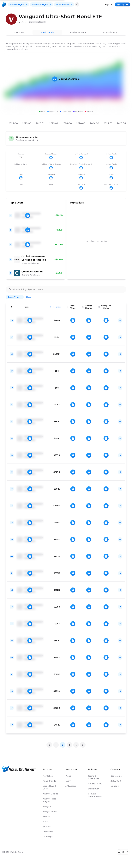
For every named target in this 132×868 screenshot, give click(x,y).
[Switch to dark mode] (127, 852)
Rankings (48, 837)
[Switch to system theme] (119, 852)
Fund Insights (19, 4)
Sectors (47, 827)
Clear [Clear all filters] (28, 297)
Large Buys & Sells (50, 787)
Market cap (37, 22)
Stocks (46, 817)
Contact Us (116, 776)
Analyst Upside (51, 794)
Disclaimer (93, 789)
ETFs (45, 822)
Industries (48, 832)
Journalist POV (110, 32)
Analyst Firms (50, 812)
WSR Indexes (64, 4)
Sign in (108, 4)
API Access (71, 786)
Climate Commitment (95, 795)
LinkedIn (115, 786)
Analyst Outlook (78, 32)
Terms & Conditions (94, 777)
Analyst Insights (42, 4)
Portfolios (48, 776)
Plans (68, 776)
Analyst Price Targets (50, 800)
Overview (19, 32)
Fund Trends (47, 32)
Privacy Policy (95, 784)
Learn (68, 781)
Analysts (47, 807)
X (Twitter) (116, 781)
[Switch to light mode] (123, 852)
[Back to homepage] (4, 4)
